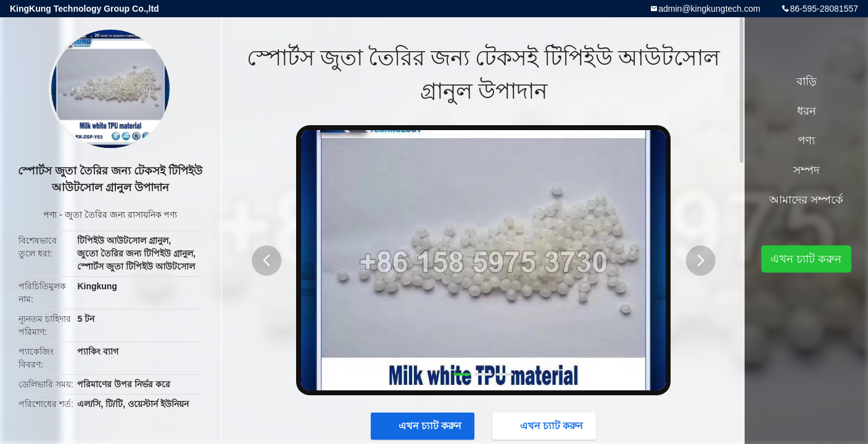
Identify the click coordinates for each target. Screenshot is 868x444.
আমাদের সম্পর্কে (806, 200)
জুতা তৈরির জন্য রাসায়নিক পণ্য (121, 215)
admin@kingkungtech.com (709, 9)
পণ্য (50, 215)
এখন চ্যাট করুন (424, 425)
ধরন (807, 111)
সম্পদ (806, 170)
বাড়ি (807, 81)
